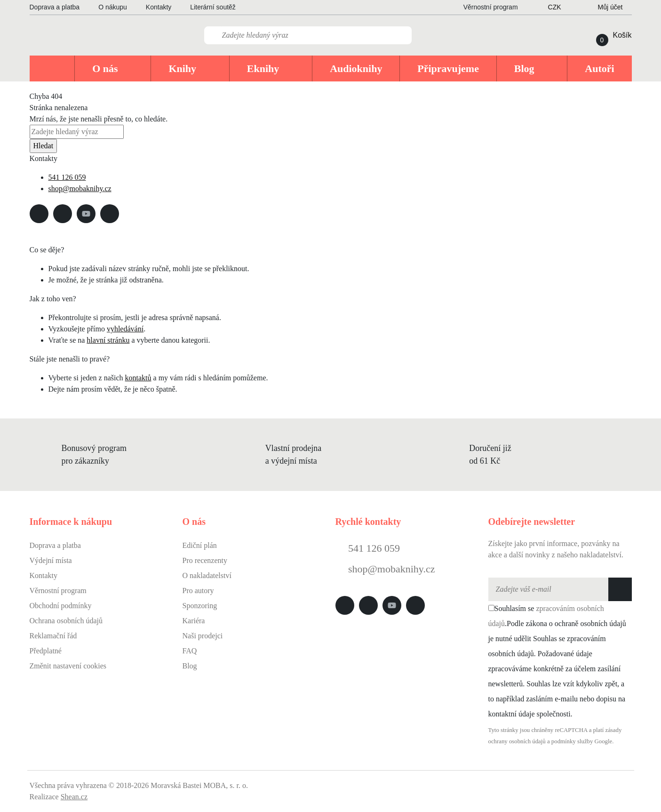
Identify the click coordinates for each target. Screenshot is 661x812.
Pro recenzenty (205, 560)
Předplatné (46, 651)
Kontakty (159, 7)
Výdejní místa (51, 560)
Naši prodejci (203, 636)
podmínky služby (572, 741)
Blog (190, 666)
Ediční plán (200, 545)
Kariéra (194, 621)
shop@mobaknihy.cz (80, 189)
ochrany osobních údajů (517, 741)
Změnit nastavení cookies (68, 666)
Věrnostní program (58, 591)
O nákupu (113, 7)
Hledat (44, 146)
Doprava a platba (55, 7)
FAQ (190, 651)
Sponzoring (200, 606)
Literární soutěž (213, 7)
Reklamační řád (53, 636)
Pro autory (198, 591)
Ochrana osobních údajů (66, 621)
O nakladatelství (207, 575)
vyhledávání (125, 329)
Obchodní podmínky (61, 606)
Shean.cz (74, 797)
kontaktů (138, 378)
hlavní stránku (108, 340)
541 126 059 (67, 177)
